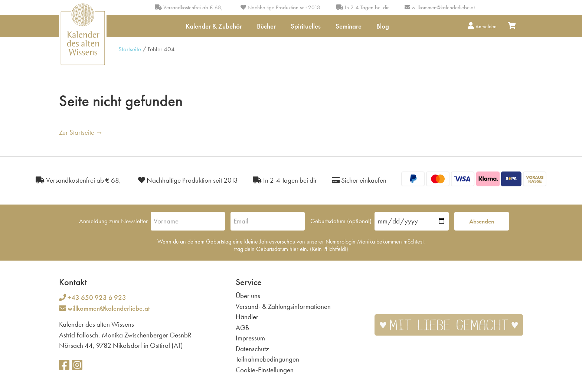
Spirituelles (306, 26)
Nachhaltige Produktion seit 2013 (280, 7)
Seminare (349, 26)
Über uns (248, 296)
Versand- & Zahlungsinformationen (283, 306)
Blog (383, 26)
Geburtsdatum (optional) (341, 221)
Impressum (250, 338)
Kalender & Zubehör (214, 26)
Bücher (266, 26)
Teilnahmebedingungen (267, 359)
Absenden (482, 221)
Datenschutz (252, 349)
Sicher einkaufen (359, 180)
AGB (242, 328)
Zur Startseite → (81, 132)
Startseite (130, 49)
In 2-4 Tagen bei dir (362, 7)
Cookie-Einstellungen (265, 370)
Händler (247, 317)
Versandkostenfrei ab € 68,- (190, 7)
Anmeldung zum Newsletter (113, 221)
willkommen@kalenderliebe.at (443, 7)
